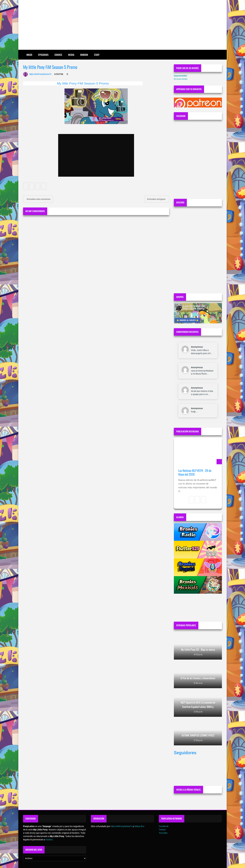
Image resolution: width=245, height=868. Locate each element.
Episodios (43, 55)
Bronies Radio (181, 79)
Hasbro (49, 840)
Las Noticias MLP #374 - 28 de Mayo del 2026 (195, 472)
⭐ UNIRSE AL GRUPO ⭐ (188, 320)
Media (71, 55)
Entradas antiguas (157, 199)
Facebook (164, 826)
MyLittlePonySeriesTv (122, 826)
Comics (58, 55)
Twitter (162, 830)
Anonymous (197, 347)
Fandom (84, 55)
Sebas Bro (139, 826)
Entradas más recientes (38, 199)
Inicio (29, 55)
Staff (97, 55)
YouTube (163, 833)
